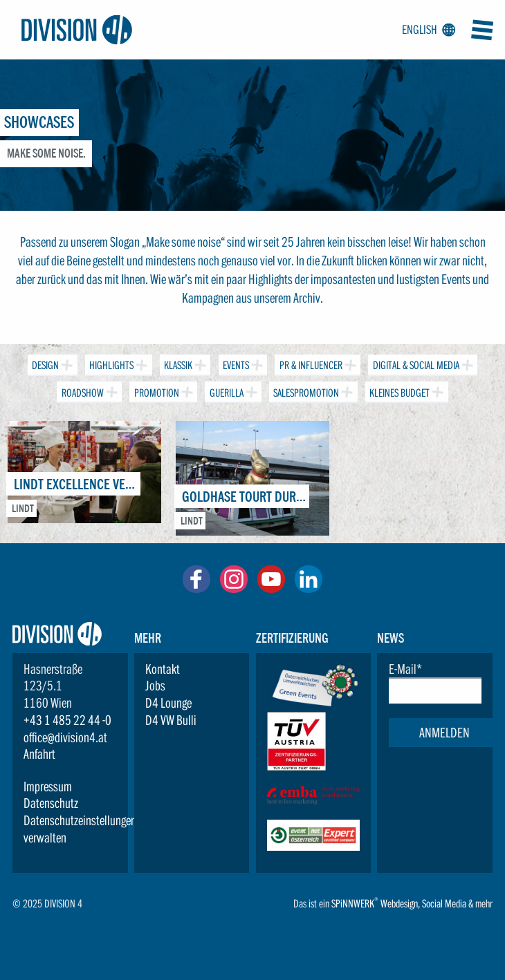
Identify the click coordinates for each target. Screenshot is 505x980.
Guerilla (225, 390)
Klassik (177, 363)
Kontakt (163, 669)
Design (44, 363)
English (426, 30)
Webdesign (399, 904)
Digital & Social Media (414, 363)
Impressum (48, 786)
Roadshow (81, 390)
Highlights (110, 363)
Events (235, 363)
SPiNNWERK (353, 904)
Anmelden (444, 733)
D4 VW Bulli (171, 720)
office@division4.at (65, 737)
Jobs (155, 686)
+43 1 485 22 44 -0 (67, 720)
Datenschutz (51, 803)
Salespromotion (305, 390)
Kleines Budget (398, 390)
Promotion (155, 390)
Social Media (444, 904)
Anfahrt (39, 754)
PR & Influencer (309, 363)
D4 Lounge (168, 703)
